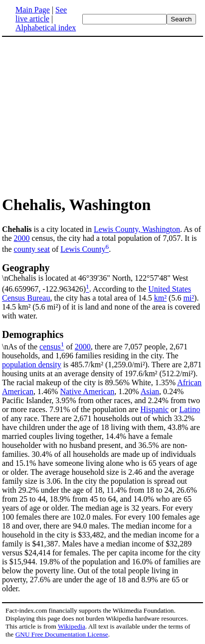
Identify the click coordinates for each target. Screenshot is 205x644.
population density (32, 365)
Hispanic (154, 409)
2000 (22, 238)
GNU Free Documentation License (62, 634)
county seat (32, 249)
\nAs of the (102, 340)
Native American (87, 391)
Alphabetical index (46, 28)
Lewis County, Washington (137, 229)
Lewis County (83, 249)
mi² (189, 298)
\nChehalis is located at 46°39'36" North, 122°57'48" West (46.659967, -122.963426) (102, 278)
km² (160, 298)
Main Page (33, 10)
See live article (41, 14)
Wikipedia (72, 626)
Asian (150, 391)
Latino (190, 409)
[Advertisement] (86, 115)
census (50, 347)
